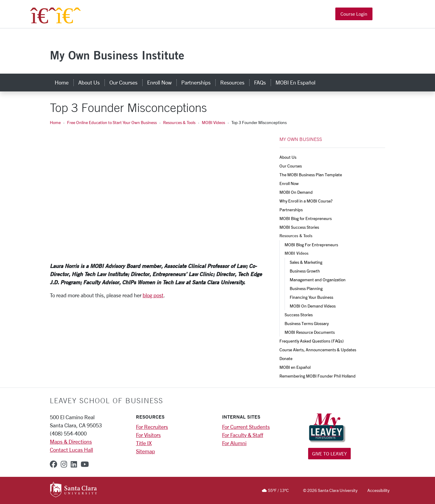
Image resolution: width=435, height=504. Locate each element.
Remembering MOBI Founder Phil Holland (317, 376)
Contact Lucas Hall (71, 450)
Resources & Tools (179, 122)
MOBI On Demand (296, 192)
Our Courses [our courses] (123, 82)
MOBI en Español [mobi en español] (295, 82)
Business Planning (306, 288)
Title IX (144, 443)
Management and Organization (318, 280)
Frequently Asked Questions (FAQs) (312, 341)
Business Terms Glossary (307, 323)
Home (55, 122)
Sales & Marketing (306, 262)
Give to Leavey (329, 453)
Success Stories (299, 315)
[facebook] (53, 464)
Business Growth (305, 271)
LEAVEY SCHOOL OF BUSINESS (106, 400)
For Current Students (246, 427)
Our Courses (291, 166)
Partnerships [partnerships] (196, 82)
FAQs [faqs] (260, 82)
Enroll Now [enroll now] (159, 82)
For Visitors (148, 435)
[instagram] (64, 464)
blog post (153, 295)
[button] (380, 15)
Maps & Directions (71, 442)
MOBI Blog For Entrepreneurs (311, 245)
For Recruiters (152, 427)
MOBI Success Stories (299, 227)
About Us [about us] (89, 82)
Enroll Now (289, 183)
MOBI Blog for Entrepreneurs (306, 218)
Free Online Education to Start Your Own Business (112, 122)
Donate (286, 358)
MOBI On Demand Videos (313, 306)
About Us (288, 157)
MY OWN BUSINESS (301, 139)
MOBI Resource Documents (310, 332)
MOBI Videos (213, 122)
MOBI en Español (295, 367)
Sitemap (145, 451)
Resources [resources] (232, 82)
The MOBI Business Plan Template (311, 175)
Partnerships (291, 210)
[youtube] (85, 464)
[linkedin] (74, 464)
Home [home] (62, 82)
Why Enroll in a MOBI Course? (306, 201)
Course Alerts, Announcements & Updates (318, 350)
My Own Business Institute (117, 55)
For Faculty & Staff (243, 435)
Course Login (354, 14)
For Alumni (234, 443)
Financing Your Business (311, 297)
